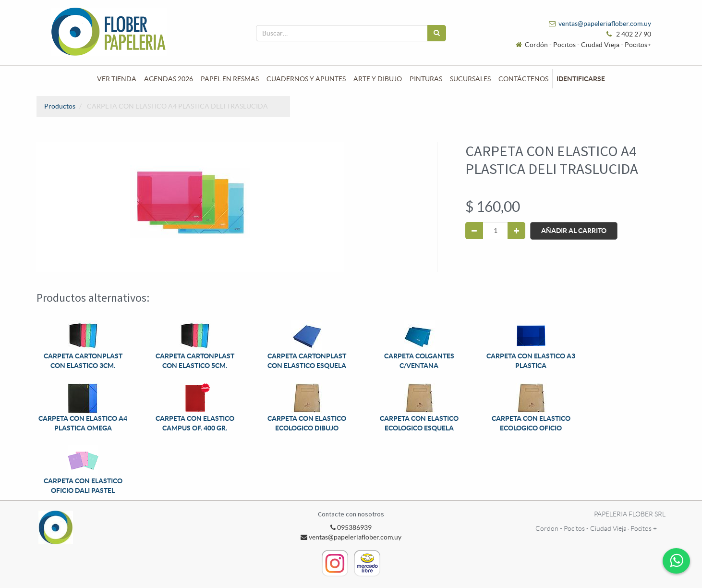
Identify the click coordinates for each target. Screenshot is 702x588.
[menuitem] (117, 79)
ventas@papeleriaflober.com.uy (605, 24)
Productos (60, 106)
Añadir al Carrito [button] (574, 231)
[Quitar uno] (474, 231)
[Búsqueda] (437, 33)
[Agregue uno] (516, 231)
